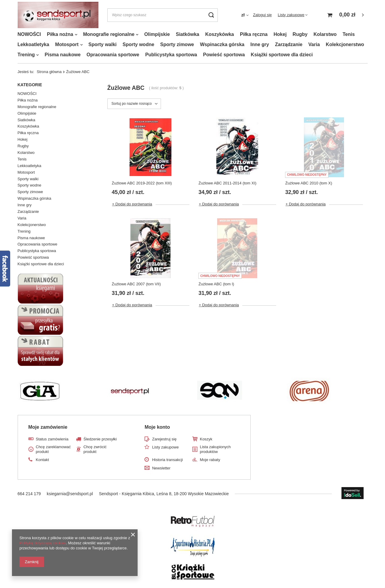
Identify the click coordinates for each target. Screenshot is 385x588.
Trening (26, 55)
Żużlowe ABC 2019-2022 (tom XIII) (142, 183)
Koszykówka (220, 34)
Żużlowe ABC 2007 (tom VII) (136, 284)
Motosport (67, 44)
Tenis (349, 34)
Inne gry (260, 44)
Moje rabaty (210, 460)
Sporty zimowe (177, 44)
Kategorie (30, 85)
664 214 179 (29, 494)
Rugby (300, 34)
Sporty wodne (139, 44)
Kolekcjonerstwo (345, 44)
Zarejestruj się (164, 439)
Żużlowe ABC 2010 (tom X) (309, 183)
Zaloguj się (262, 15)
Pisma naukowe (63, 55)
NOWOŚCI (29, 34)
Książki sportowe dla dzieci (282, 55)
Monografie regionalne (109, 34)
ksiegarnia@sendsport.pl (70, 494)
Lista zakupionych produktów (215, 449)
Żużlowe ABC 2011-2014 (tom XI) (227, 183)
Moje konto (157, 427)
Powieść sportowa (224, 55)
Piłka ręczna (254, 34)
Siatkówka (188, 34)
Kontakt (42, 460)
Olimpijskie (157, 34)
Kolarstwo (325, 34)
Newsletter (161, 468)
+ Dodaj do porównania (132, 204)
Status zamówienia (52, 439)
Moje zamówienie (48, 427)
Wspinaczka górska (222, 44)
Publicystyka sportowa (171, 55)
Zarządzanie (289, 44)
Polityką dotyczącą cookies (43, 543)
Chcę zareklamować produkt (53, 449)
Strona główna (49, 72)
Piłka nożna (60, 34)
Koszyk (206, 439)
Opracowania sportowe (113, 55)
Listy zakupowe (291, 15)
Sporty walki (103, 44)
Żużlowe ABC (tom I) (216, 284)
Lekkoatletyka (34, 44)
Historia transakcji (167, 460)
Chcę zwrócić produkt (95, 449)
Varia (314, 44)
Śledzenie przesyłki (100, 439)
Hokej (280, 34)
